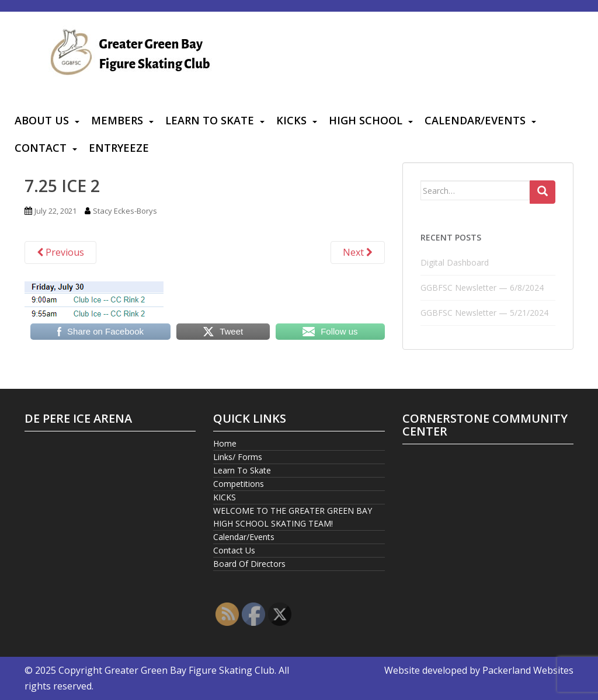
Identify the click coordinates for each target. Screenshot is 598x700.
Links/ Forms (238, 457)
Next (358, 252)
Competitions (239, 484)
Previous (60, 252)
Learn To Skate (210, 120)
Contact (41, 148)
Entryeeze (119, 148)
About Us (42, 120)
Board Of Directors (249, 564)
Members (117, 120)
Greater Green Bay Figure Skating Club (190, 670)
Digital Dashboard (455, 262)
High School (366, 120)
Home (225, 443)
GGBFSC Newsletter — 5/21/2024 (484, 313)
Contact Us (234, 550)
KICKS (291, 120)
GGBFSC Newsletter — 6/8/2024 (482, 288)
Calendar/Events (475, 120)
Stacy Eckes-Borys (125, 211)
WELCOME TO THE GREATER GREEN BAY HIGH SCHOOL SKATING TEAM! (293, 517)
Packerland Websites (528, 670)
